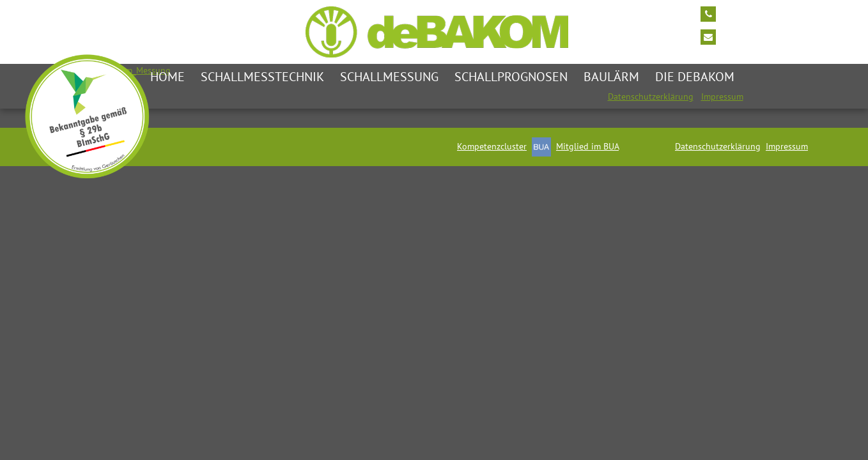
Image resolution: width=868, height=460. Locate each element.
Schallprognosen (511, 77)
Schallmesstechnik (262, 77)
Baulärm (611, 77)
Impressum (722, 96)
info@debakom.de (760, 36)
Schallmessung (389, 77)
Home (167, 77)
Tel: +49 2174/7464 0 (766, 13)
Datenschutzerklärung (651, 96)
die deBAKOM (695, 77)
